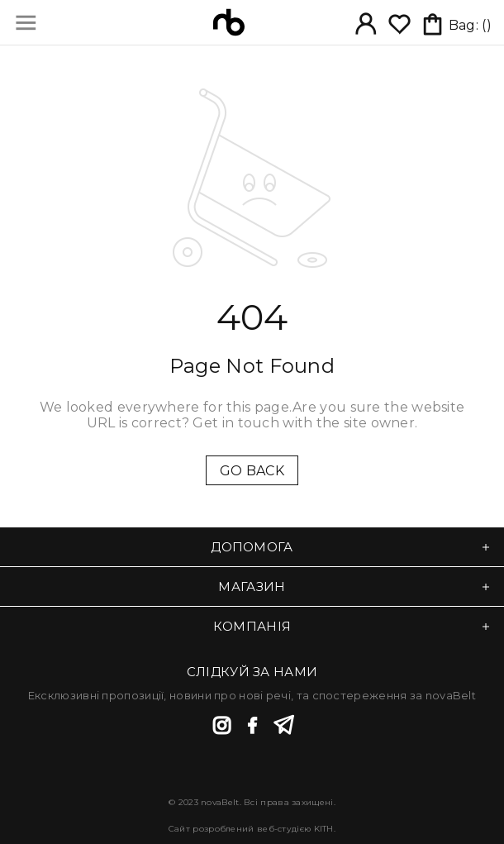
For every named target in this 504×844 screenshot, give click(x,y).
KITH (324, 829)
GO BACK (252, 471)
